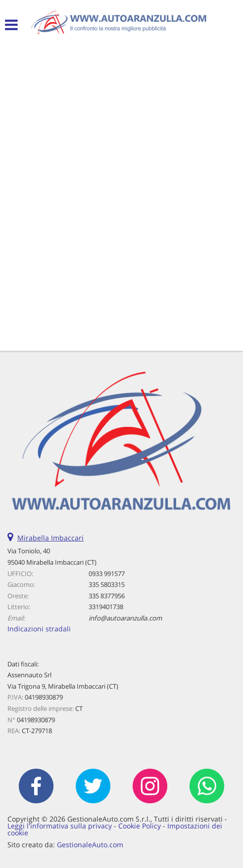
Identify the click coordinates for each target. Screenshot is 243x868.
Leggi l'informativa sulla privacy (60, 826)
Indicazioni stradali (39, 629)
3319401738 (106, 607)
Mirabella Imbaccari (50, 538)
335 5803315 (107, 584)
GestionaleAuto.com (90, 845)
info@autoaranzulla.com (125, 618)
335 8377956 (107, 596)
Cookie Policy (140, 826)
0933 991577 (107, 574)
